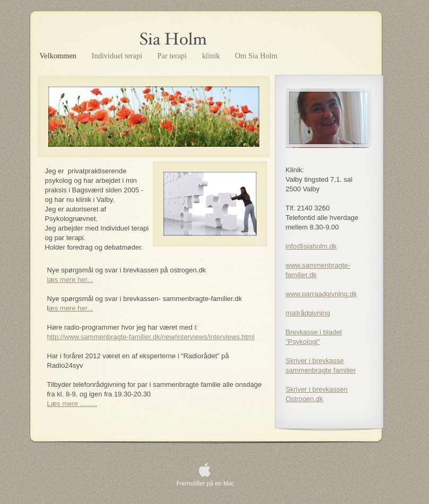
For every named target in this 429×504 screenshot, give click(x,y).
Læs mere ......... (72, 404)
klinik (212, 56)
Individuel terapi (118, 56)
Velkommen (59, 56)
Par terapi (173, 56)
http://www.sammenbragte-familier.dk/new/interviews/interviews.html (151, 337)
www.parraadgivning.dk (321, 294)
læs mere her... (70, 280)
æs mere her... (71, 308)
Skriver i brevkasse (315, 361)
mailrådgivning (308, 313)
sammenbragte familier (321, 370)
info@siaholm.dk (311, 246)
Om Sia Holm (256, 56)
